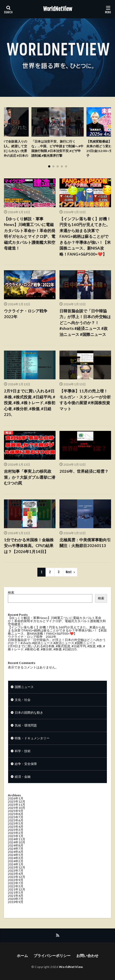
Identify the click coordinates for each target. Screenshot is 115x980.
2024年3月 (16, 858)
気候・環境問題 (26, 725)
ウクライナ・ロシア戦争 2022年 (28, 314)
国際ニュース (24, 687)
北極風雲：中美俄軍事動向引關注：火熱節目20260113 (85, 543)
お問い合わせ (87, 956)
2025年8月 (16, 814)
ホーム (22, 956)
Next (69, 572)
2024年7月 (16, 849)
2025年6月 (16, 820)
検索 (11, 592)
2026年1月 (16, 798)
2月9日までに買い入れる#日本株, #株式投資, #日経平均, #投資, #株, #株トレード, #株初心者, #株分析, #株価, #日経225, (30, 403)
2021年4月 (16, 896)
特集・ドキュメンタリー (32, 738)
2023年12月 (17, 867)
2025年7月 (16, 817)
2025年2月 (16, 833)
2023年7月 (16, 871)
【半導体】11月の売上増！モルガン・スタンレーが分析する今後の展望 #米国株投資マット (85, 400)
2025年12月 (17, 801)
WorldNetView (58, 9)
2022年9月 (16, 880)
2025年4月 (16, 827)
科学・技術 (23, 751)
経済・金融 (23, 777)
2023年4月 (16, 874)
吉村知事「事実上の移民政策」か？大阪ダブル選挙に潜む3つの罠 (30, 477)
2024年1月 (16, 864)
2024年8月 (16, 845)
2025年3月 (16, 830)
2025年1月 (16, 836)
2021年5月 (16, 892)
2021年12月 (17, 889)
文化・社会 (23, 700)
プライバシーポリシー (52, 956)
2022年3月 (16, 886)
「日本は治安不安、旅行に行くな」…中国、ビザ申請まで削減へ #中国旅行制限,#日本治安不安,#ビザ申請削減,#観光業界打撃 (57, 148)
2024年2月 (16, 861)
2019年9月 (16, 902)
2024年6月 (16, 852)
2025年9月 (16, 811)
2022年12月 (17, 877)
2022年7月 (16, 883)
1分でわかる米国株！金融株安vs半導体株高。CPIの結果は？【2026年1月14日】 (29, 546)
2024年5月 (16, 855)
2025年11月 (17, 805)
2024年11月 (17, 839)
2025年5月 (16, 823)
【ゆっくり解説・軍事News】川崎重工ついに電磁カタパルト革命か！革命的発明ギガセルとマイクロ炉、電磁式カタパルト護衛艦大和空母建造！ (30, 233)
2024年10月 (17, 842)
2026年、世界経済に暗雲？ (84, 471)
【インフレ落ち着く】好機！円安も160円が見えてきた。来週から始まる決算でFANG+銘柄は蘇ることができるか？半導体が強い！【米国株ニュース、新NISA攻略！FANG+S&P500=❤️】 (85, 236)
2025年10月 (17, 808)
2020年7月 (16, 899)
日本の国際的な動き (29, 713)
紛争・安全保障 (26, 764)
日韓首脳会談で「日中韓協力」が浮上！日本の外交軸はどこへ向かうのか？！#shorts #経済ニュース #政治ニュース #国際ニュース (85, 323)
